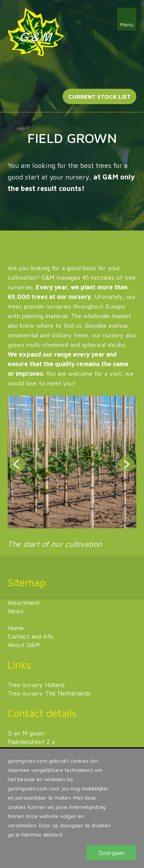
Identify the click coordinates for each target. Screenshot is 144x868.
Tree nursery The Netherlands (49, 693)
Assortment (24, 602)
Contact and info (31, 636)
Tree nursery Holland (36, 685)
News (16, 611)
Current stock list (99, 97)
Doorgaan (111, 853)
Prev (17, 464)
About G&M (24, 645)
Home (16, 628)
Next (127, 464)
